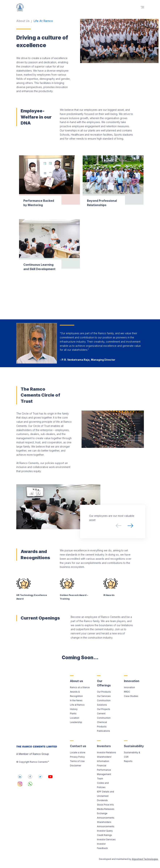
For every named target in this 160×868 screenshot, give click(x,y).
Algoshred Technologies (145, 859)
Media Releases (106, 809)
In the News (76, 700)
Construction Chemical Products (104, 722)
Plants (73, 713)
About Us (23, 21)
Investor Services (106, 839)
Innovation (129, 687)
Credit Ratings (104, 835)
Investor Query (105, 831)
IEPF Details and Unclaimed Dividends (105, 796)
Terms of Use (77, 761)
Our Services (104, 696)
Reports (128, 761)
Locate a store (78, 752)
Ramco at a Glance (80, 687)
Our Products (104, 692)
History (74, 709)
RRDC (127, 692)
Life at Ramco (77, 705)
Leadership (76, 722)
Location (75, 718)
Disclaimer (76, 766)
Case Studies (131, 696)
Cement (101, 713)
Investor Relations (107, 752)
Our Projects (104, 709)
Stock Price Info (105, 805)
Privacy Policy (77, 757)
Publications (103, 731)
